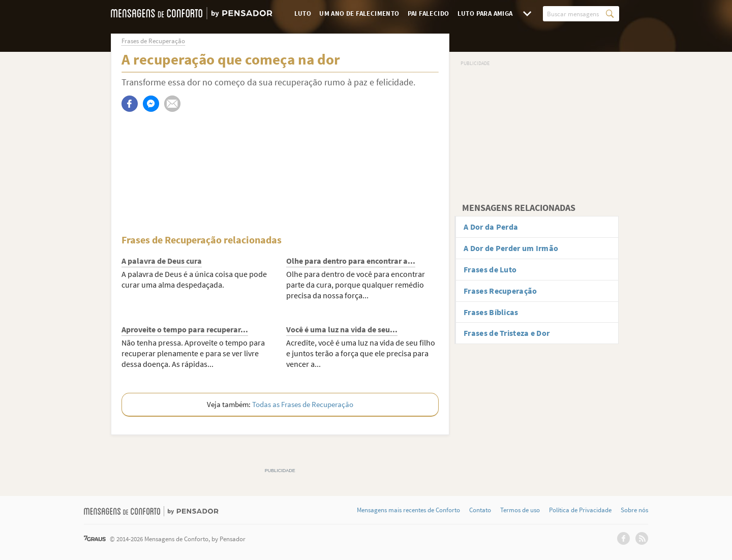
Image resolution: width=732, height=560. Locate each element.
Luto (303, 13)
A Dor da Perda (491, 227)
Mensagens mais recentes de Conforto (408, 510)
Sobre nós (634, 510)
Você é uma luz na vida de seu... (342, 329)
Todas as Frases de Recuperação (303, 404)
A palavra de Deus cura (162, 261)
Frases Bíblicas (491, 312)
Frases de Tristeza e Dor (507, 333)
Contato (480, 510)
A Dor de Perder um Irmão (511, 248)
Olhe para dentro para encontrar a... (351, 261)
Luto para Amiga (485, 13)
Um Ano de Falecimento (359, 13)
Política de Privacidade (580, 510)
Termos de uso (520, 510)
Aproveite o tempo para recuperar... (185, 329)
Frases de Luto (490, 269)
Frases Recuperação (500, 291)
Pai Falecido (429, 13)
